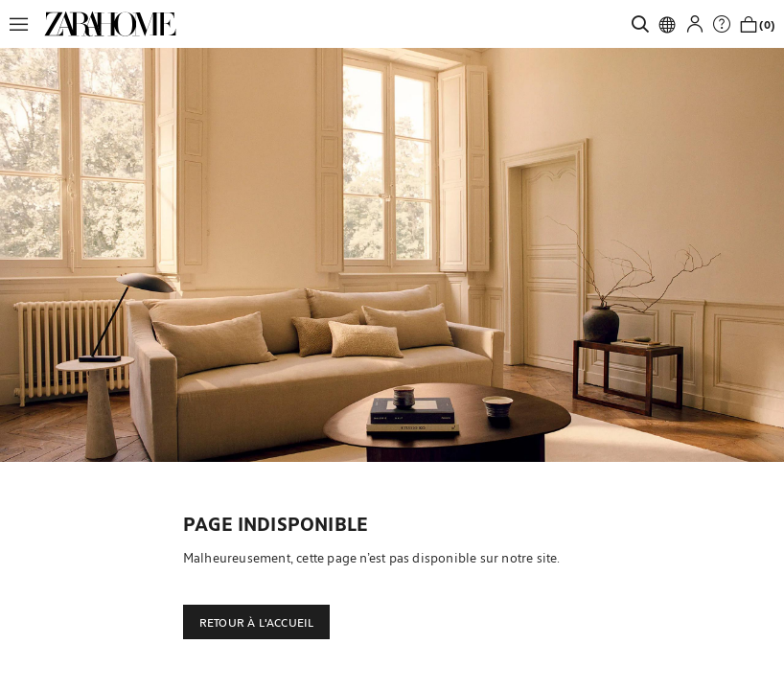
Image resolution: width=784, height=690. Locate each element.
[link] (110, 24)
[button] (24, 24)
